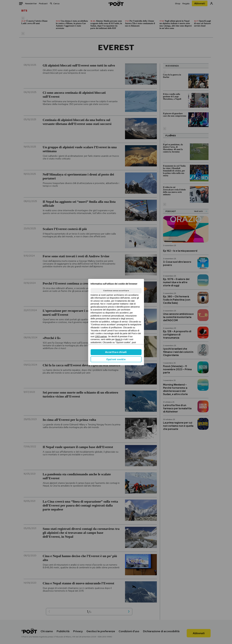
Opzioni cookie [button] (116, 359)
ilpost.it (119, 339)
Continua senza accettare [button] (116, 291)
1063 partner (101, 336)
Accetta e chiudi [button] (116, 352)
